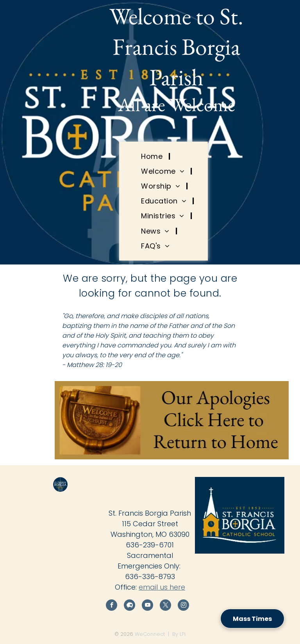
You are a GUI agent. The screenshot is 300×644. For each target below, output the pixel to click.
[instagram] (183, 606)
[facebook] (112, 606)
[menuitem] (153, 156)
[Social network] (129, 606)
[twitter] (165, 606)
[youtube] (147, 606)
